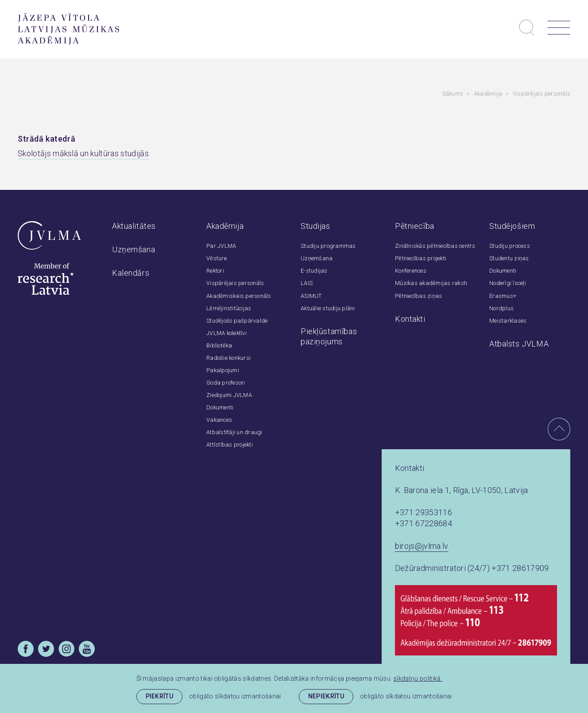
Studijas (315, 226)
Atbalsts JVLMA (519, 344)
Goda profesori (226, 383)
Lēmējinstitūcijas (229, 308)
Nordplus (501, 308)
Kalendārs (131, 273)
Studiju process (510, 246)
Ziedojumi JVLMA (229, 395)
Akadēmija (488, 94)
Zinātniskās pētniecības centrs (435, 246)
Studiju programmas (328, 246)
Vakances (219, 420)
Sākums (453, 94)
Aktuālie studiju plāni (328, 308)
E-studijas (314, 271)
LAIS (307, 283)
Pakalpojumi (223, 370)
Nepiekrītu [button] (326, 696)
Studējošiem (512, 226)
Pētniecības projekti (421, 258)
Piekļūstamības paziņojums (329, 336)
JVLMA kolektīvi (226, 333)
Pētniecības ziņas (418, 296)
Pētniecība (415, 226)
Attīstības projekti (230, 445)
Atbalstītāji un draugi (234, 432)
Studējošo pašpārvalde (237, 321)
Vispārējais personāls (542, 94)
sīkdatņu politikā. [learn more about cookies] (418, 678)
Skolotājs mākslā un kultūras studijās (83, 153)
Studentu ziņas (509, 258)
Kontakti (410, 319)
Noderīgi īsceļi (508, 283)
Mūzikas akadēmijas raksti (431, 283)
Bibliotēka (219, 345)
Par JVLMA (221, 246)
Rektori (215, 271)
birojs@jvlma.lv (422, 546)
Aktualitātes (134, 226)
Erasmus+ (503, 296)
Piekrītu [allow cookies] (160, 696)
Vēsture (217, 258)
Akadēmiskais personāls (239, 296)
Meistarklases (508, 321)
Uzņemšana (133, 249)
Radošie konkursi (228, 358)
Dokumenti (220, 407)
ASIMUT (311, 296)
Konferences (411, 271)
